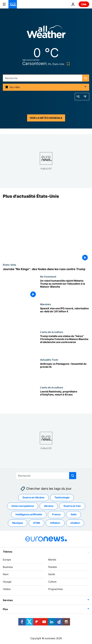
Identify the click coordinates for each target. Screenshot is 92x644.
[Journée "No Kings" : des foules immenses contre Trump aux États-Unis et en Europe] (46, 269)
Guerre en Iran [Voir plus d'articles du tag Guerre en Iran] (72, 506)
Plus (5, 609)
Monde (52, 559)
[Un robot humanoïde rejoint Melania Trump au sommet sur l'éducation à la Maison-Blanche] (65, 289)
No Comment (48, 277)
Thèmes (7, 551)
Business (8, 567)
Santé (52, 574)
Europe (7, 559)
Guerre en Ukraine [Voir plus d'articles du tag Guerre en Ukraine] (33, 497)
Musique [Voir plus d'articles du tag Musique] (18, 523)
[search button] (86, 78)
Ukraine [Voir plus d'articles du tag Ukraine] (49, 506)
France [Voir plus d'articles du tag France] (56, 514)
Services (8, 600)
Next (6, 574)
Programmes (55, 589)
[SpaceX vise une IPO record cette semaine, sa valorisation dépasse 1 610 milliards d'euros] (65, 317)
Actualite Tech (49, 360)
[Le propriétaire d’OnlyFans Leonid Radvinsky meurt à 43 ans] (65, 400)
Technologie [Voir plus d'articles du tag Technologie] (62, 497)
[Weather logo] (46, 33)
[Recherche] (46, 78)
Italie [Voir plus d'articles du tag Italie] (74, 514)
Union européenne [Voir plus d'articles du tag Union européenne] (23, 506)
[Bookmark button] (68, 64)
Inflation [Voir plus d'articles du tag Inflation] (55, 523)
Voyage (7, 582)
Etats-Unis (9, 265)
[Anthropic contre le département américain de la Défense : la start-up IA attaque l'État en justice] (65, 372)
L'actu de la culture (52, 332)
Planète (53, 567)
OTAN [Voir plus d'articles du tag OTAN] (37, 523)
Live (84, 4)
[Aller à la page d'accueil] (13, 4)
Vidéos (7, 589)
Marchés (45, 304)
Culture (52, 582)
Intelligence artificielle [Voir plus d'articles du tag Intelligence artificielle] (29, 514)
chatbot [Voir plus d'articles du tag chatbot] (75, 523)
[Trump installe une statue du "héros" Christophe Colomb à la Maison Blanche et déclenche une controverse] (65, 345)
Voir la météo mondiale (46, 118)
